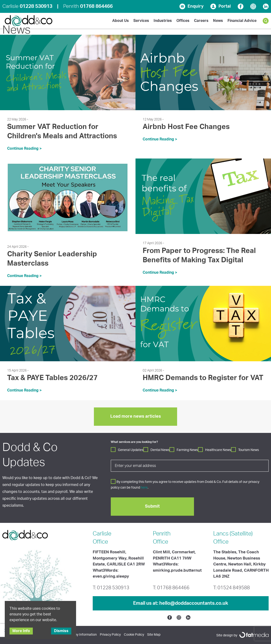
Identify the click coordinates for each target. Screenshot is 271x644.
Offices (183, 21)
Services (141, 21)
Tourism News (249, 450)
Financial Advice (242, 21)
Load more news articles (136, 416)
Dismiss (61, 631)
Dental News (160, 450)
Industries (163, 21)
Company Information (80, 635)
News (218, 21)
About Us (121, 21)
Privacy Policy (110, 635)
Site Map (154, 635)
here (144, 488)
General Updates (131, 450)
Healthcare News (218, 450)
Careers (201, 21)
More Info (21, 631)
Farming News (187, 450)
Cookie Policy (134, 635)
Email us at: (181, 603)
